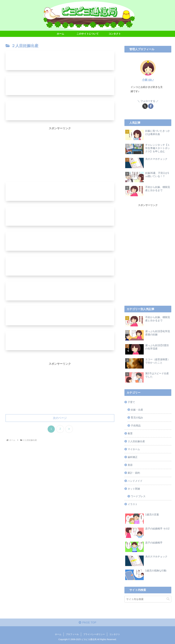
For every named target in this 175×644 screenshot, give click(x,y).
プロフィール (72, 634)
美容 (130, 465)
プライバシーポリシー (94, 634)
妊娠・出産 (137, 410)
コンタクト (115, 634)
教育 (130, 433)
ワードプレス (138, 496)
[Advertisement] (60, 153)
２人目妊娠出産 (136, 441)
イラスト (133, 504)
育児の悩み (137, 417)
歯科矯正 (133, 457)
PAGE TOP (87, 623)
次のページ (60, 419)
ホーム (58, 634)
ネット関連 (134, 489)
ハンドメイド (135, 481)
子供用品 (136, 426)
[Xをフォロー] (145, 106)
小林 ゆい (148, 80)
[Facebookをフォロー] (151, 106)
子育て (131, 402)
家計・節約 (134, 473)
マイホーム (134, 449)
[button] (168, 599)
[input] (148, 599)
